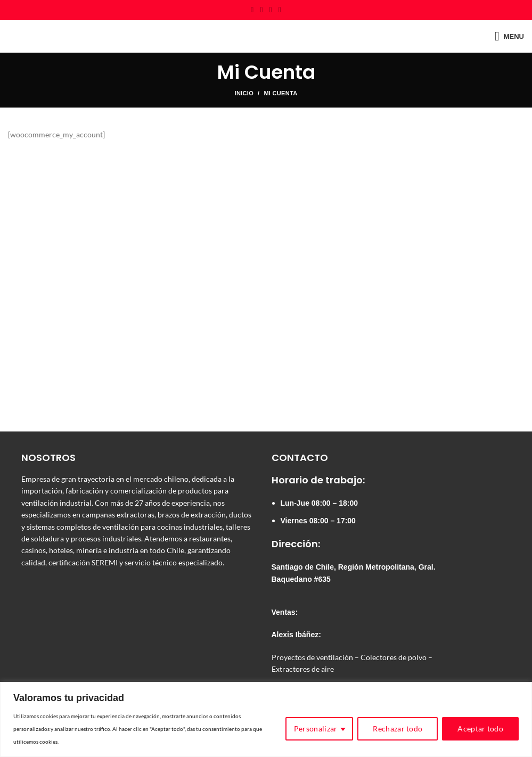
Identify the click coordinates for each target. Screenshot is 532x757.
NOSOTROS (48, 458)
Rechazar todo (398, 729)
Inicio (244, 93)
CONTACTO (300, 458)
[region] (266, 719)
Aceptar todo (480, 729)
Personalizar (316, 729)
